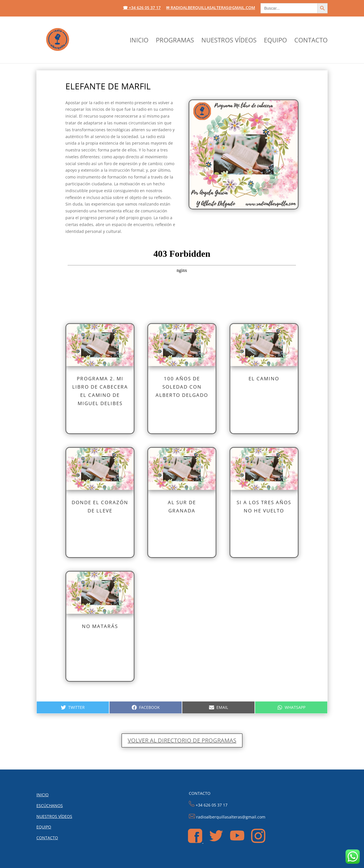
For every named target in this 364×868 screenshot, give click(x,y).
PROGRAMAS (175, 41)
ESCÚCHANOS (50, 806)
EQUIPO (275, 41)
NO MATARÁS (100, 626)
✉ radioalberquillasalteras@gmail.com (211, 8)
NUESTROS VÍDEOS (229, 41)
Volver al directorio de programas (182, 740)
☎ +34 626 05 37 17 (142, 8)
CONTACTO (311, 41)
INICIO (139, 41)
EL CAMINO (264, 378)
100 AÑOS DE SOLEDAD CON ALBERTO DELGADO (182, 387)
